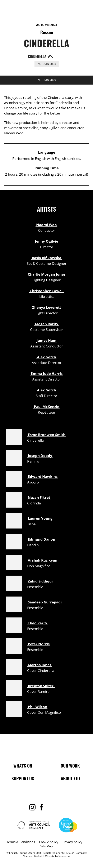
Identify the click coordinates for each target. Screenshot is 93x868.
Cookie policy (49, 842)
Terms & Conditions (21, 842)
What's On (23, 766)
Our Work (70, 766)
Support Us (23, 778)
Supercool (64, 856)
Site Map (46, 846)
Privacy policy (72, 842)
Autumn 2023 (47, 25)
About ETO (70, 778)
